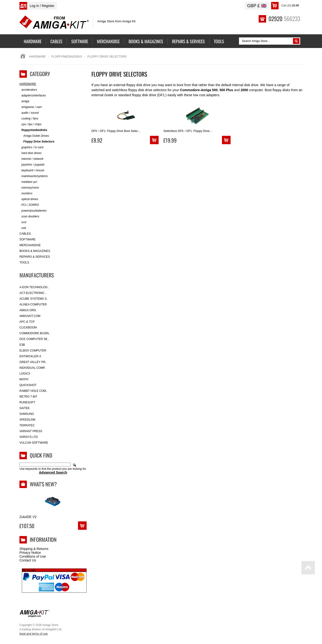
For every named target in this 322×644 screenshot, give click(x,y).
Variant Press (31, 431)
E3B (22, 345)
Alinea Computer (33, 304)
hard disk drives (30, 153)
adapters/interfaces (33, 96)
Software (28, 239)
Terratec (27, 425)
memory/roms (29, 188)
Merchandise (30, 245)
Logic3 (25, 374)
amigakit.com (30, 316)
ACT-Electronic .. (33, 293)
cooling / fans (29, 119)
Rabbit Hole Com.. (33, 391)
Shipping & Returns (34, 549)
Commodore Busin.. (35, 333)
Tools (24, 262)
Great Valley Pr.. (33, 362)
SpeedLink (27, 420)
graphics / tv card (31, 147)
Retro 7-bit (28, 397)
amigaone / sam (31, 107)
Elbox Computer (33, 351)
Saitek (25, 408)
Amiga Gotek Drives (34, 136)
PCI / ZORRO (29, 205)
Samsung (27, 414)
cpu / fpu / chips (30, 124)
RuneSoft (27, 402)
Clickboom (28, 328)
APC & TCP (27, 322)
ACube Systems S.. (34, 299)
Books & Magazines (35, 251)
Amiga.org (28, 310)
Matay (24, 379)
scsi (23, 222)
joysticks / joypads (32, 165)
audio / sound (29, 113)
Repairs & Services (35, 257)
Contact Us (28, 560)
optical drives (29, 199)
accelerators (28, 90)
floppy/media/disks (67, 57)
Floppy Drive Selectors (37, 142)
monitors (26, 194)
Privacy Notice (30, 553)
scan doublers (29, 217)
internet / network (31, 159)
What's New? (43, 484)
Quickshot (28, 385)
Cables (25, 234)
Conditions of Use (33, 556)
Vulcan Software (34, 443)
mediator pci (28, 182)
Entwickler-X (30, 356)
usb (23, 228)
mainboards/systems (34, 176)
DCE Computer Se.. (34, 339)
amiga (24, 101)
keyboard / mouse (32, 170)
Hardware (37, 57)
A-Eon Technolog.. (34, 287)
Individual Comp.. (33, 368)
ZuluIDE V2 (28, 517)
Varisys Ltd (29, 437)
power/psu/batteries (33, 211)
